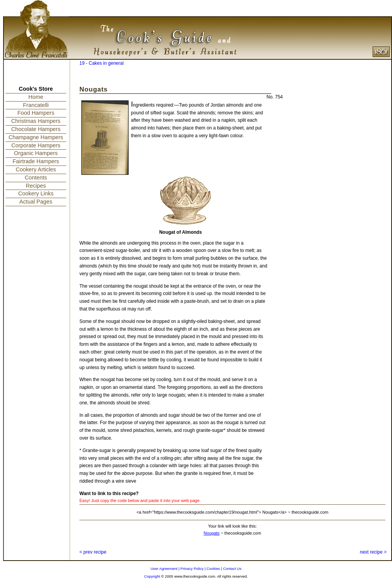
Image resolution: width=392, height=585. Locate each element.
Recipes (36, 186)
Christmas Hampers (36, 121)
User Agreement (164, 569)
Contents (36, 178)
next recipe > (373, 552)
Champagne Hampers (36, 137)
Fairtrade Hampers (36, 161)
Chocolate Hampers (36, 129)
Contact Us (232, 569)
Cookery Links (36, 193)
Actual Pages (36, 202)
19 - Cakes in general (101, 63)
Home (36, 97)
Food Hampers (36, 113)
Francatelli (36, 105)
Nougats (212, 533)
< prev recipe (93, 552)
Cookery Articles (36, 169)
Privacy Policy (192, 569)
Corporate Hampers (36, 145)
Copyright (152, 576)
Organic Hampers (36, 153)
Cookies (213, 569)
